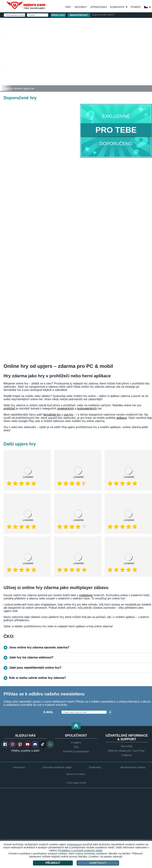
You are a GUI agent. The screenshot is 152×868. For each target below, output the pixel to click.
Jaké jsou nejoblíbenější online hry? (35, 668)
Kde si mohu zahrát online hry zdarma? (38, 678)
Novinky (81, 7)
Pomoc (136, 7)
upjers (26, 5)
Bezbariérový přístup (133, 767)
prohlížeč (9, 409)
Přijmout (53, 863)
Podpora (127, 755)
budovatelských (87, 409)
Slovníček (127, 746)
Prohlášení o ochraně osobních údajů (80, 850)
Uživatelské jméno (85, 32)
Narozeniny (85, 53)
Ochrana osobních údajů (119, 60)
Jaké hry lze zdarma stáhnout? (31, 657)
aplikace (122, 418)
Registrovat (79, 15)
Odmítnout (98, 863)
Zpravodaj (99, 7)
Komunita (117, 7)
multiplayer (86, 595)
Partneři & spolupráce (76, 751)
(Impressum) (74, 844)
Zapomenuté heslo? (103, 15)
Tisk (76, 747)
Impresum (19, 767)
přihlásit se (105, 22)
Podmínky (95, 767)
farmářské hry (52, 415)
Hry (68, 7)
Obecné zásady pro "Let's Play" (127, 751)
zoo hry (69, 415)
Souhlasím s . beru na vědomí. (107, 62)
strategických (66, 409)
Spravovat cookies (76, 774)
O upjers (76, 742)
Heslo (80, 46)
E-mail (80, 39)
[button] (76, 726)
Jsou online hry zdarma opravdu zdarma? (39, 647)
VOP (99, 60)
